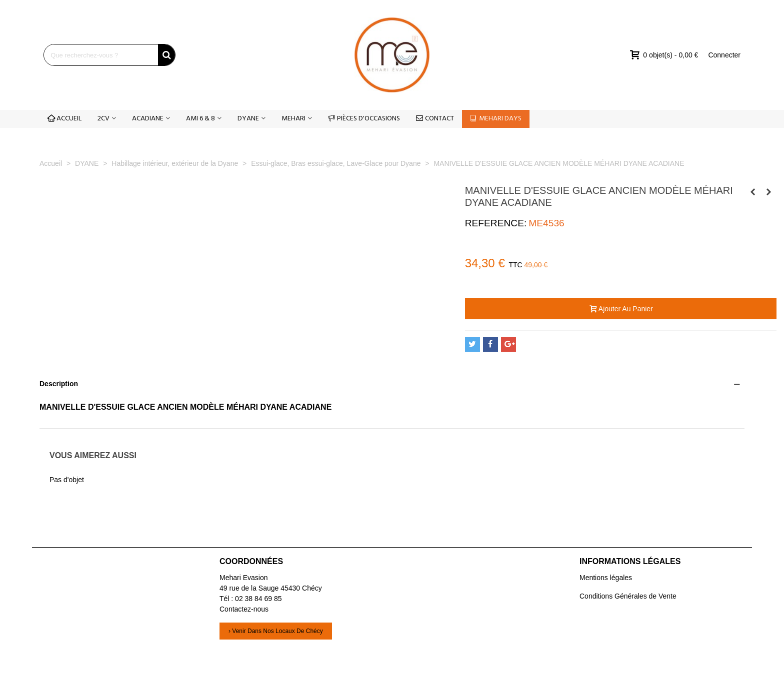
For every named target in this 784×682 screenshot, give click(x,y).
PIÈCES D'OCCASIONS (364, 119)
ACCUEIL (64, 119)
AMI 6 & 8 (200, 119)
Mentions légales (606, 578)
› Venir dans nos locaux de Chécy (276, 631)
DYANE (248, 119)
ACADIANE (148, 119)
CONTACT (435, 119)
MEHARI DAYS (496, 119)
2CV (103, 119)
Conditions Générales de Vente (628, 596)
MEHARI (293, 119)
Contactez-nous (244, 609)
